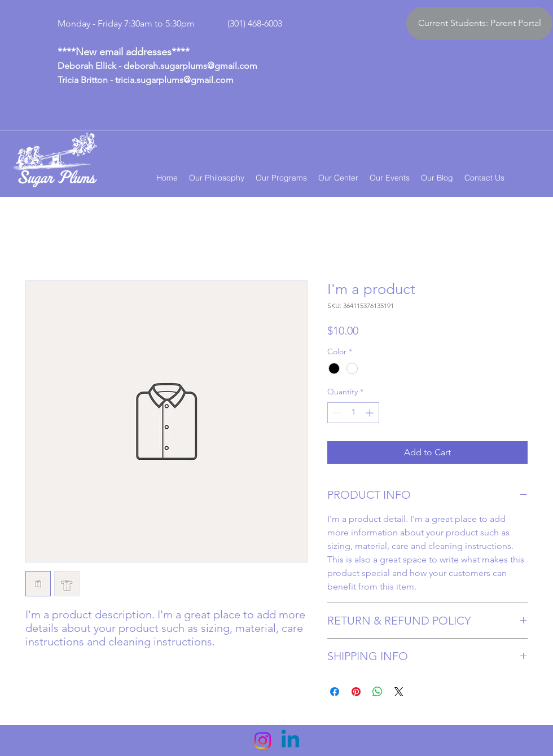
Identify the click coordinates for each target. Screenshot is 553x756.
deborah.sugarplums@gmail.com (190, 66)
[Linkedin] (290, 740)
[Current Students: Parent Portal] (479, 23)
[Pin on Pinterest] (356, 692)
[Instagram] (263, 740)
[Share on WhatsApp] (378, 692)
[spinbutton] (353, 413)
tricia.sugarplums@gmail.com (174, 80)
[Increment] (370, 413)
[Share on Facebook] (335, 692)
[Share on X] (399, 692)
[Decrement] (336, 413)
